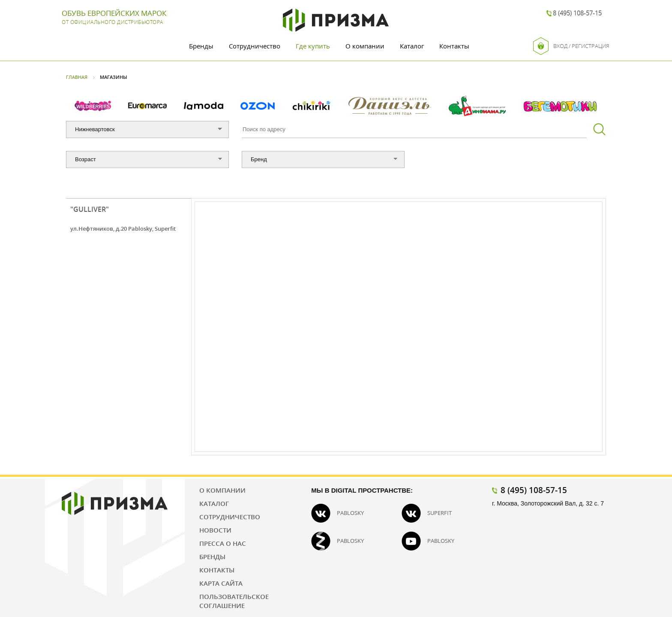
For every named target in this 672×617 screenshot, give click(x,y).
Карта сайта (221, 583)
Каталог (412, 46)
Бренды (201, 46)
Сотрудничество (255, 46)
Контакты (454, 46)
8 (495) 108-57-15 (577, 13)
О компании (365, 46)
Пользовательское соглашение (234, 601)
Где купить (313, 46)
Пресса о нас (223, 543)
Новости (215, 530)
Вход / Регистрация (571, 46)
